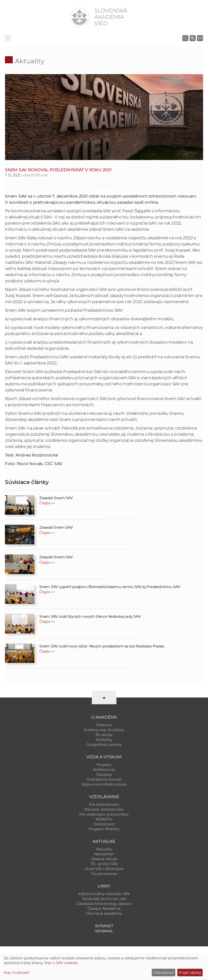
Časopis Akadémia (104, 909)
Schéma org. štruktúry (104, 730)
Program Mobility (104, 829)
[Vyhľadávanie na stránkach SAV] (185, 38)
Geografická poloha (104, 745)
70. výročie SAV (104, 864)
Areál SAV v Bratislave (104, 869)
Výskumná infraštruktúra (104, 784)
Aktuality (30, 61)
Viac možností (16, 973)
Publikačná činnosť (104, 779)
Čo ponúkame (104, 874)
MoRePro (104, 819)
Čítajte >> (47, 503)
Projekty (104, 765)
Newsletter (104, 854)
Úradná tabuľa (104, 859)
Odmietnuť (164, 973)
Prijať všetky (190, 973)
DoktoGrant (104, 824)
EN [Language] (200, 38)
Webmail (104, 931)
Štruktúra (104, 735)
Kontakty (104, 740)
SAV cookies (67, 963)
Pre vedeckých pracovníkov (104, 814)
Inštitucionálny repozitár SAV (104, 894)
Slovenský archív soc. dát (104, 899)
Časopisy (104, 775)
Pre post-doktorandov (104, 809)
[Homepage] (80, 17)
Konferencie (104, 770)
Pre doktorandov (104, 805)
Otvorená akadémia (104, 913)
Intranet (104, 926)
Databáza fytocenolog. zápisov (104, 904)
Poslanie (104, 725)
